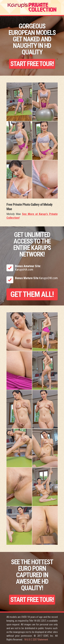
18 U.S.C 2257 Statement (36, 640)
